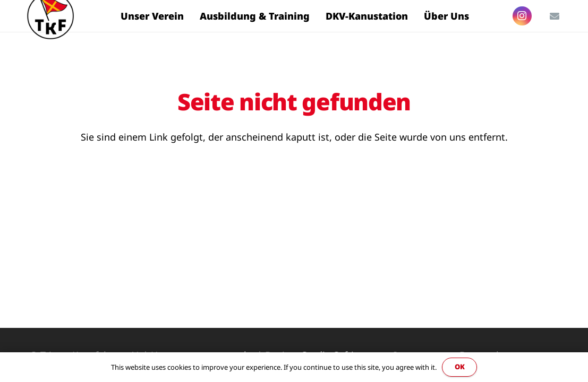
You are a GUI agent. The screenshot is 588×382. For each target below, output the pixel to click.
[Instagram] (522, 16)
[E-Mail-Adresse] (555, 16)
